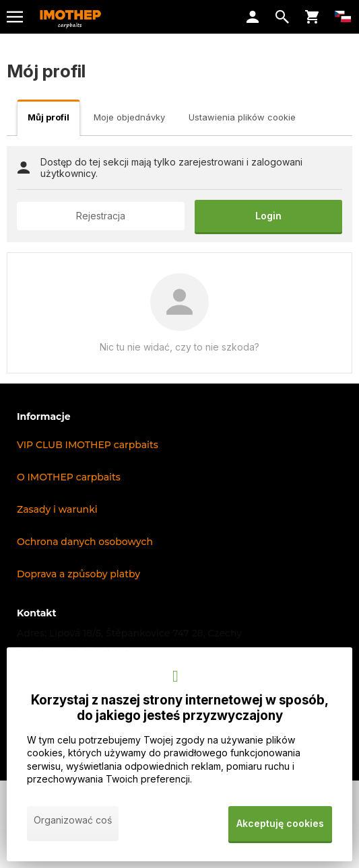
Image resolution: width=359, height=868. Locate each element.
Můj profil (48, 117)
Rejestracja (101, 216)
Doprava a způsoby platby (78, 574)
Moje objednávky (129, 117)
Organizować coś (73, 820)
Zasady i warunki (57, 509)
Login (268, 216)
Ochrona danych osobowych (85, 542)
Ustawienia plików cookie (242, 117)
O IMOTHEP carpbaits (69, 477)
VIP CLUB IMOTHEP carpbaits (88, 445)
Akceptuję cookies (280, 823)
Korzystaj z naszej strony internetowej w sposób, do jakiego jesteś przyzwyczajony (180, 708)
